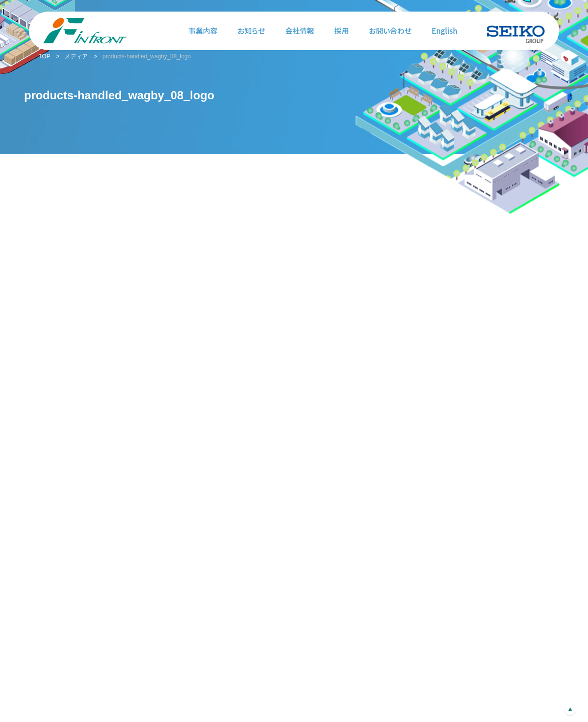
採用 (342, 31)
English (445, 31)
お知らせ (251, 31)
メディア (76, 56)
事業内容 (203, 31)
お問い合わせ (390, 31)
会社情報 (300, 31)
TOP (44, 56)
